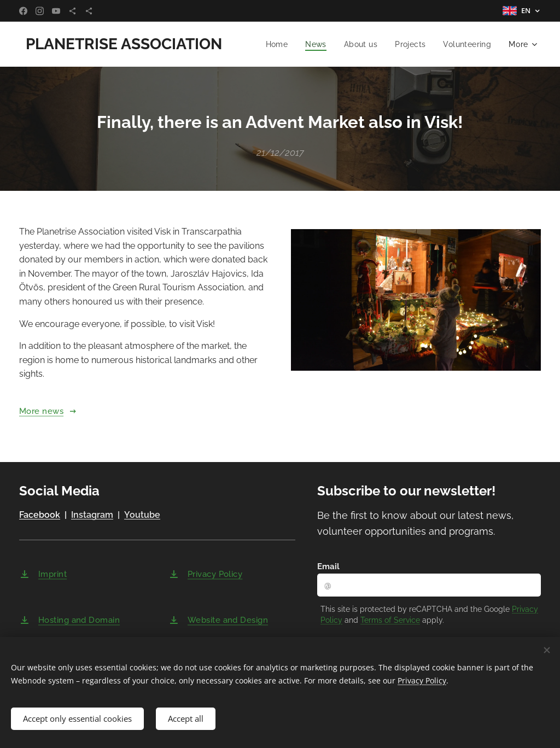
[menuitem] (274, 44)
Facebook (40, 515)
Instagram (92, 515)
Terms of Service (390, 620)
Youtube (142, 515)
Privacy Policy (422, 679)
